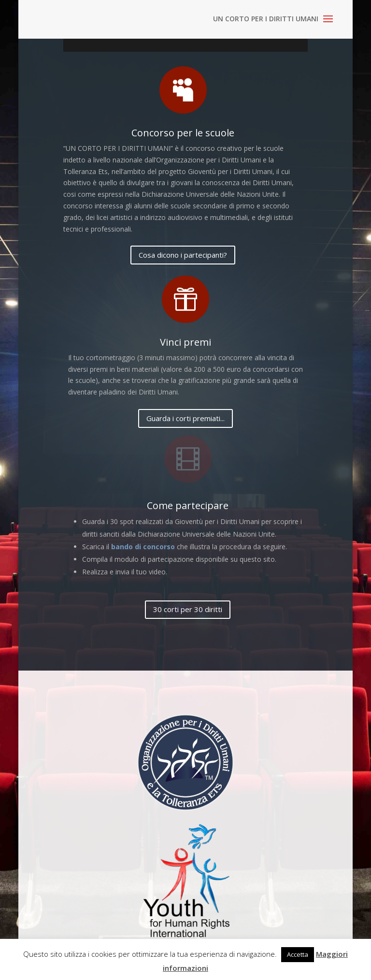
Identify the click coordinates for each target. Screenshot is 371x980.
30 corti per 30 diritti (188, 609)
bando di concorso (143, 547)
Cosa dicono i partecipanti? (183, 255)
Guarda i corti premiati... (185, 418)
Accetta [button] (298, 954)
